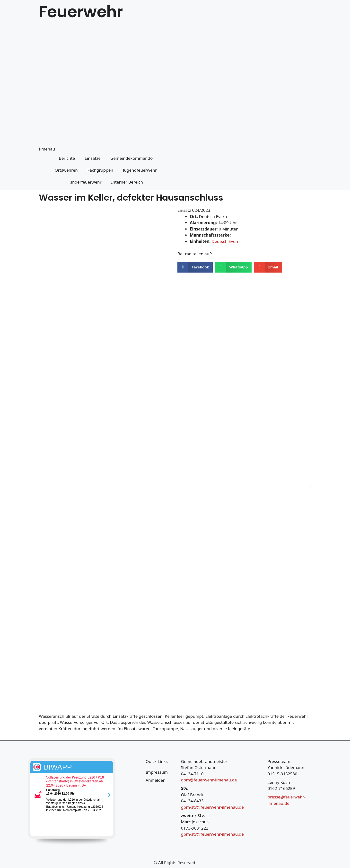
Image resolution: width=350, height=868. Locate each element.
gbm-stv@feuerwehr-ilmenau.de (212, 807)
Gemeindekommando (131, 158)
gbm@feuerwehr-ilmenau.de (209, 780)
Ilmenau (47, 149)
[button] (195, 267)
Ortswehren (66, 170)
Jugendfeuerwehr (140, 170)
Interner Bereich (127, 182)
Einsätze (93, 158)
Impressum (157, 772)
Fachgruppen (100, 170)
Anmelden (156, 780)
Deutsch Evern (226, 241)
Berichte (67, 158)
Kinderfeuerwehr (85, 182)
